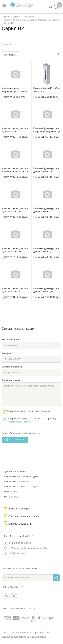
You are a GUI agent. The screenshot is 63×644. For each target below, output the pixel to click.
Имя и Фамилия (11, 339)
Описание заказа (11, 380)
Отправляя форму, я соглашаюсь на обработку (29, 420)
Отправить (56, 578)
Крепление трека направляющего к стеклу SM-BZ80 (14, 91)
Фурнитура (11, 492)
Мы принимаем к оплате (19, 609)
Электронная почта (12, 367)
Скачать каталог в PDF (21, 524)
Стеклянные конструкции (21, 487)
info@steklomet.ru (19, 553)
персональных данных (20, 422)
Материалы (12, 497)
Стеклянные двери (16, 482)
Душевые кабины (15, 472)
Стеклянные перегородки (21, 477)
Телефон (7, 353)
